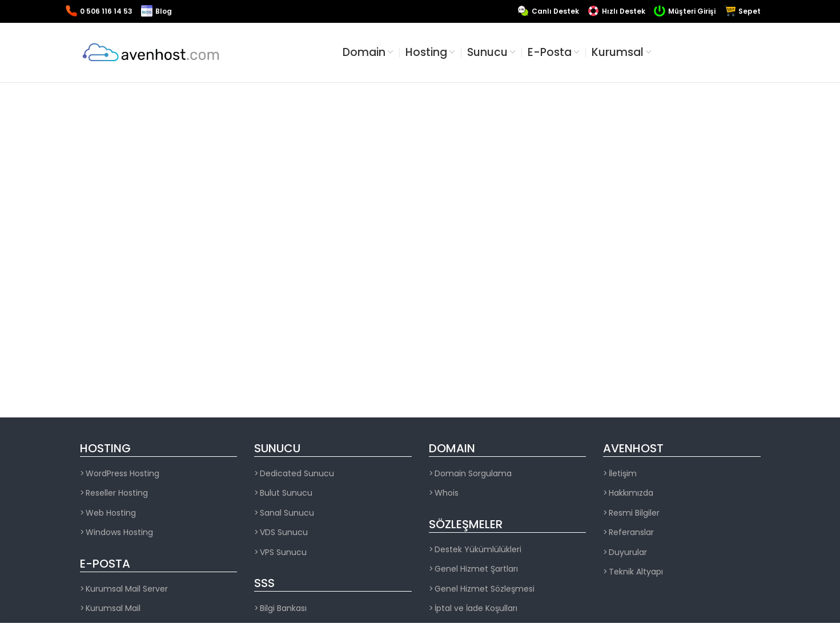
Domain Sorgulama (473, 474)
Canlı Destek (555, 11)
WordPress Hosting (122, 474)
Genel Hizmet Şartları (476, 569)
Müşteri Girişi (692, 11)
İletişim (623, 474)
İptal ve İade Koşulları (476, 608)
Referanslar (631, 532)
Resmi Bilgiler (634, 513)
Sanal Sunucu (287, 513)
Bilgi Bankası (283, 608)
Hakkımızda (631, 493)
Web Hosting (111, 513)
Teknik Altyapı (636, 572)
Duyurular (628, 552)
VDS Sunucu (284, 532)
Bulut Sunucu (286, 493)
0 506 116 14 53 (106, 11)
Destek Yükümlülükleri (478, 550)
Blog (164, 11)
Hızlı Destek (624, 11)
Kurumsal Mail (113, 608)
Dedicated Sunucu (297, 474)
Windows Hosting (119, 532)
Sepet (749, 11)
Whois (447, 493)
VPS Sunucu (283, 552)
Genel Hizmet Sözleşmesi (485, 589)
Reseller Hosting (117, 493)
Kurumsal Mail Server (127, 589)
